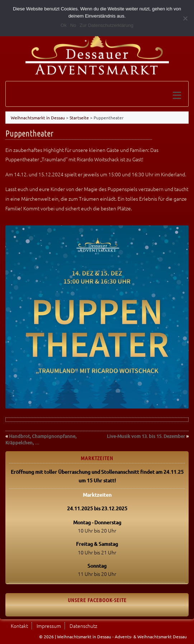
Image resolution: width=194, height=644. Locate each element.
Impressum (49, 626)
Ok (64, 25)
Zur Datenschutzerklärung (107, 25)
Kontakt (19, 626)
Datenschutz (83, 626)
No (73, 25)
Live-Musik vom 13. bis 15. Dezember (146, 436)
